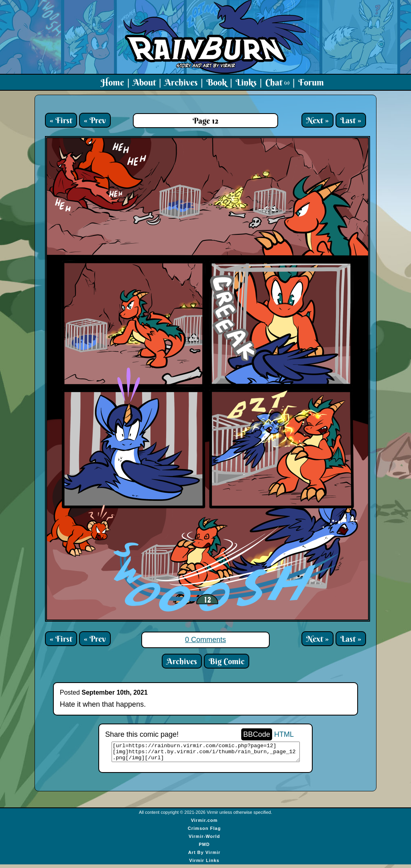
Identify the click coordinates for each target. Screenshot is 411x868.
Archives (181, 82)
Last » (351, 120)
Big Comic (227, 661)
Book (217, 82)
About (144, 82)
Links (246, 82)
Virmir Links (204, 864)
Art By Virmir (204, 856)
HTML (284, 734)
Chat (277, 82)
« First (61, 120)
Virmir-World (204, 840)
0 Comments (205, 640)
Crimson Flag (204, 832)
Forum (311, 82)
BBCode (257, 734)
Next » (317, 120)
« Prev (95, 120)
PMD (204, 848)
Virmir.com (204, 824)
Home (112, 82)
